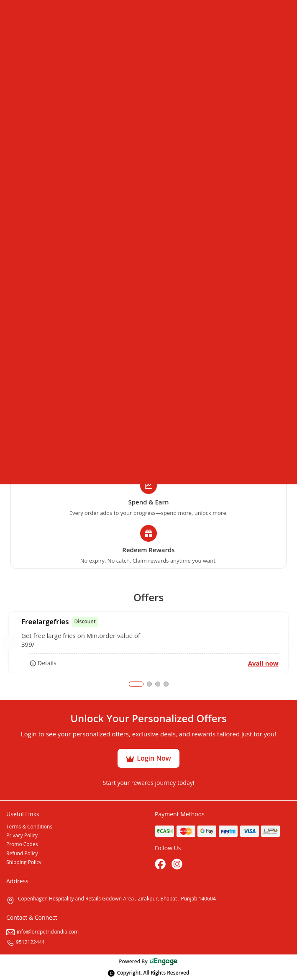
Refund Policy (22, 853)
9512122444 (26, 942)
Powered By (148, 961)
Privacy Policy (22, 835)
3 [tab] (158, 684)
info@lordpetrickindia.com (42, 932)
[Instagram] (178, 865)
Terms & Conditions (29, 827)
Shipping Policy (24, 862)
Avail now (263, 663)
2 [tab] (149, 684)
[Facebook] (161, 865)
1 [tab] (136, 684)
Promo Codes (22, 844)
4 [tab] (166, 684)
